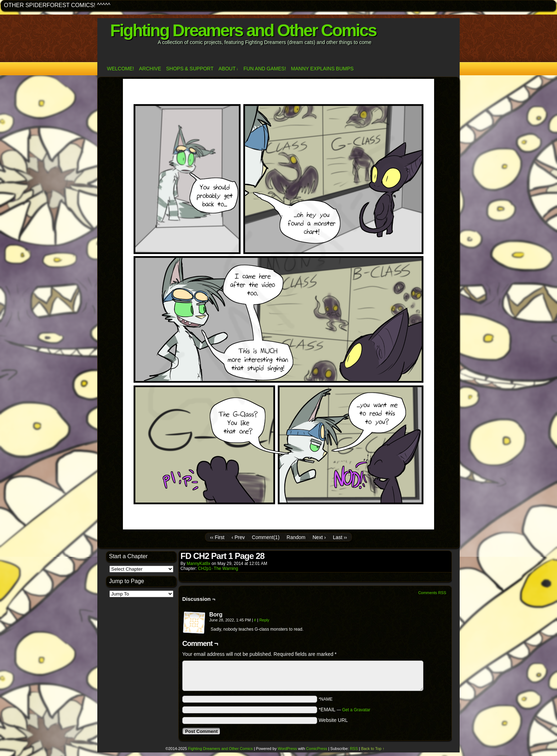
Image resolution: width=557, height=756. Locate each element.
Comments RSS (432, 593)
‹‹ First (217, 537)
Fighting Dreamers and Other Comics (243, 30)
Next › (319, 537)
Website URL (333, 720)
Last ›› (340, 537)
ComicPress (317, 749)
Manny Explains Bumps (322, 69)
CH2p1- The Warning (218, 569)
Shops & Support (190, 69)
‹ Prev (238, 537)
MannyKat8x (198, 564)
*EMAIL (345, 709)
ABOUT (228, 69)
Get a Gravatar (356, 710)
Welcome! (120, 69)
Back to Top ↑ (373, 749)
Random (296, 537)
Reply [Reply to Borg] (264, 620)
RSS (354, 749)
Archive (150, 69)
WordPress (287, 749)
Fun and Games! (265, 69)
